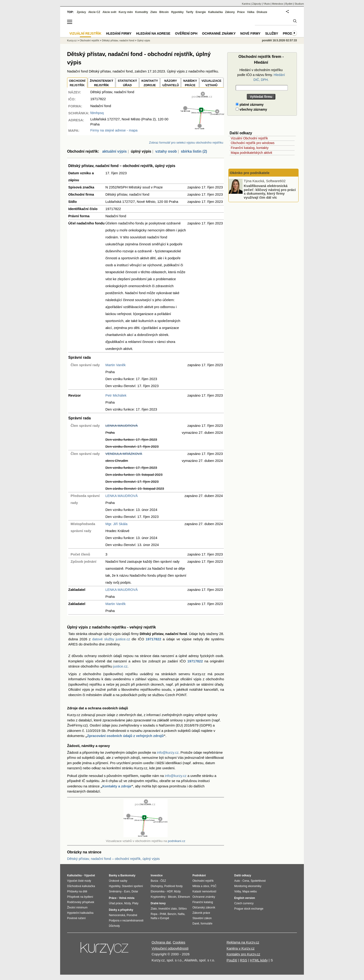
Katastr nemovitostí (204, 891)
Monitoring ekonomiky (248, 886)
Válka (251, 12)
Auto (237, 881)
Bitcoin (164, 12)
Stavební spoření (132, 886)
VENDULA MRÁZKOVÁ (124, 454)
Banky (113, 875)
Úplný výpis (143, 40)
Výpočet (89, 875)
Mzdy (127, 903)
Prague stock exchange (249, 909)
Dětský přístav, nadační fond (118, 40)
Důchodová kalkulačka (81, 886)
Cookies (179, 942)
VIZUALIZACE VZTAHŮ (211, 83)
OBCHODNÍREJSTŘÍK (77, 83)
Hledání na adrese (153, 33)
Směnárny (115, 891)
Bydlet (289, 4)
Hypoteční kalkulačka (80, 913)
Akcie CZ (94, 12)
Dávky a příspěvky (121, 910)
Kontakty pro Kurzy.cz (243, 954)
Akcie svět (109, 12)
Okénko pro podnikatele (250, 173)
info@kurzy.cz (168, 752)
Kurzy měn (126, 12)
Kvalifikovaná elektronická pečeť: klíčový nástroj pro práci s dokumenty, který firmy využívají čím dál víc (270, 192)
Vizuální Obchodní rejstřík (249, 138)
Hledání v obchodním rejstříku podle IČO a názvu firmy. (261, 75)
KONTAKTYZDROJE (150, 83)
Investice (157, 875)
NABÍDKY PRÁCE (190, 83)
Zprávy (81, 12)
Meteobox (278, 4)
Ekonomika (158, 891)
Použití (232, 960)
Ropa (154, 914)
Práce (241, 12)
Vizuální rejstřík (85, 33)
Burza (154, 881)
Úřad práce (116, 903)
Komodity (141, 12)
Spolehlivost (258, 881)
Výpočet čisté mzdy (79, 881)
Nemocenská (117, 915)
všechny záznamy (251, 109)
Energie (201, 12)
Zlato (154, 12)
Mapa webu (250, 891)
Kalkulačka (216, 12)
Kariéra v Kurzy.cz (241, 948)
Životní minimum (77, 908)
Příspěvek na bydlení (80, 897)
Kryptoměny (158, 897)
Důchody (114, 926)
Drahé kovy (158, 903)
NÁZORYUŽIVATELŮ (171, 83)
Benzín (172, 914)
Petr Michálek (116, 395)
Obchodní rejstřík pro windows (253, 143)
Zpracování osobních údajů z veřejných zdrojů (125, 736)
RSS (244, 960)
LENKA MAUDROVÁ (122, 426)
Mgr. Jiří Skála (116, 524)
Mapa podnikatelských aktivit (251, 153)
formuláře (206, 924)
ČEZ (163, 881)
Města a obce (201, 886)
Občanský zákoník (204, 908)
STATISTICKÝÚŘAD (127, 83)
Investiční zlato (167, 909)
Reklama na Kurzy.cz (243, 942)
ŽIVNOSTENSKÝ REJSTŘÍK (102, 83)
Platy (135, 903)
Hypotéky (177, 12)
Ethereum (184, 897)
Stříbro (182, 909)
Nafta (181, 914)
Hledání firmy (119, 33)
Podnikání (199, 875)
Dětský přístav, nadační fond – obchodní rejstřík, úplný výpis (113, 859)
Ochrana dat (161, 942)
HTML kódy (259, 960)
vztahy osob (166, 151)
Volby (237, 891)
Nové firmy (250, 33)
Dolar (135, 891)
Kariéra (246, 4)
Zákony (230, 12)
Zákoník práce (201, 913)
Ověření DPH (186, 33)
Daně (196, 924)
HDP (170, 891)
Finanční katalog (203, 902)
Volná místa (127, 898)
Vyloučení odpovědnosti (170, 948)
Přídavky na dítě (77, 891)
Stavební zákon (202, 918)
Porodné (132, 915)
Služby (272, 33)
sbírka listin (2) (194, 151)
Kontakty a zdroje (117, 786)
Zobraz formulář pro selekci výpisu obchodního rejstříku (186, 143)
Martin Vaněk (115, 365)
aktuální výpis (114, 151)
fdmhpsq (97, 113)
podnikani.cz (177, 841)
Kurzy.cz (72, 40)
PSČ (214, 886)
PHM (163, 914)
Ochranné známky (219, 33)
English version (245, 898)
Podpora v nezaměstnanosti (126, 921)
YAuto (267, 4)
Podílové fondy (173, 886)
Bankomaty (128, 875)
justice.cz (120, 666)
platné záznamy (250, 105)
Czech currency (244, 903)
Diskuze (262, 12)
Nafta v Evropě (160, 918)
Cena (246, 881)
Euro (127, 891)
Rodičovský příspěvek (81, 902)
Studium (299, 4)
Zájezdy (257, 4)
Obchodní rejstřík (89, 40)
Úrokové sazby (118, 881)
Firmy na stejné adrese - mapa (114, 130)
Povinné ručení (76, 918)
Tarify (190, 12)
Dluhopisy (157, 886)
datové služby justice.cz (111, 639)
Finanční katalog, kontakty (250, 148)
